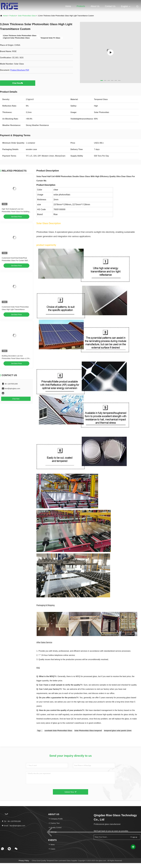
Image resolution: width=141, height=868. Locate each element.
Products (81, 6)
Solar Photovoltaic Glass (27, 16)
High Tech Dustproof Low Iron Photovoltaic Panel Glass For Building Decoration (16, 212)
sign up (133, 837)
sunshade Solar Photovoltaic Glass (58, 731)
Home (68, 6)
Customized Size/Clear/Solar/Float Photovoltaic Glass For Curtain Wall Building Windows (15, 261)
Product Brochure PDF (20, 70)
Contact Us (110, 6)
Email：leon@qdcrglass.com (13, 826)
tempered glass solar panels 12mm (118, 731)
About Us (95, 6)
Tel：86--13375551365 (11, 821)
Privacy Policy (24, 861)
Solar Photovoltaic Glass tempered (88, 731)
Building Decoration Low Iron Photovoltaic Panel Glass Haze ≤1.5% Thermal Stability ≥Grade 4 (16, 358)
